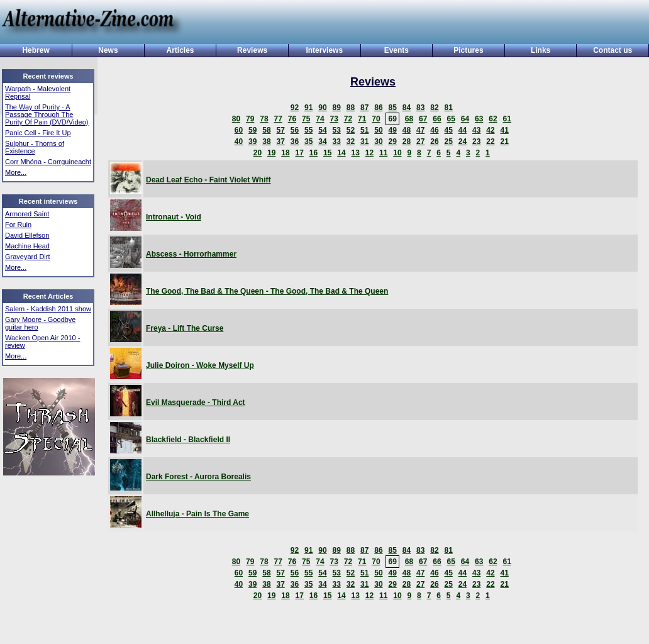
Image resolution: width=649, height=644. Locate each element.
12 (369, 153)
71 (362, 119)
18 (285, 153)
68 (409, 119)
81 (448, 108)
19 (271, 153)
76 (292, 119)
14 (341, 153)
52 (351, 130)
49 (392, 130)
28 (407, 142)
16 (313, 153)
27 (420, 142)
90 (322, 108)
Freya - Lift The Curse (185, 328)
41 (504, 130)
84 (407, 108)
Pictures (468, 50)
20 (258, 153)
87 (364, 108)
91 (308, 108)
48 (407, 130)
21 (504, 142)
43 (476, 130)
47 (420, 130)
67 (423, 119)
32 (351, 142)
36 (295, 142)
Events (397, 50)
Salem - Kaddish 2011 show (48, 309)
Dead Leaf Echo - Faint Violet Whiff (208, 180)
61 (507, 119)
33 (336, 142)
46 (434, 130)
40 (239, 142)
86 (378, 108)
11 (383, 153)
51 (364, 130)
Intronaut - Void (174, 217)
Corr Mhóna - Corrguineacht (48, 162)
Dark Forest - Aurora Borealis (198, 477)
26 (434, 142)
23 (476, 142)
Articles (180, 50)
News (108, 50)
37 (280, 142)
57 (280, 130)
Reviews (252, 50)
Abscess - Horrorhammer (191, 254)
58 (266, 130)
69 (392, 119)
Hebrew (36, 50)
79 (250, 119)
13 (355, 153)
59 (252, 130)
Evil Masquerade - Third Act (196, 402)
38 (266, 142)
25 (448, 142)
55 (308, 130)
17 (299, 153)
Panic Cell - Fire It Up (38, 133)
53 (336, 130)
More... (16, 172)
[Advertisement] (411, 23)
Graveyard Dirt (28, 257)
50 (378, 130)
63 (479, 119)
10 (397, 153)
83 (420, 108)
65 (451, 119)
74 (320, 119)
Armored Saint (27, 214)
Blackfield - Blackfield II (188, 440)
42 (490, 130)
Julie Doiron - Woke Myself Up (200, 365)
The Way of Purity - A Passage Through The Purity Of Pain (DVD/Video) (47, 114)
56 (295, 130)
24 (463, 142)
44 (463, 130)
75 (306, 119)
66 (437, 119)
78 (264, 119)
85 (392, 108)
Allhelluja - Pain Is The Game (197, 514)
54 (322, 130)
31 (364, 142)
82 (434, 108)
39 (252, 142)
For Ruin (18, 225)
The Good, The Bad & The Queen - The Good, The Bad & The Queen (267, 291)
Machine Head (27, 246)
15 (327, 153)
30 (378, 142)
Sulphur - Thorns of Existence (35, 147)
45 (448, 130)
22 (490, 142)
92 (295, 108)
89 (336, 108)
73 (334, 119)
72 (348, 119)
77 (278, 119)
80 (236, 119)
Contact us (613, 50)
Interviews (324, 50)
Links (541, 50)
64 (465, 119)
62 (493, 119)
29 (392, 142)
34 (322, 142)
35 (308, 142)
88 (351, 108)
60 (239, 130)
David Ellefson (27, 235)
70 (376, 119)
